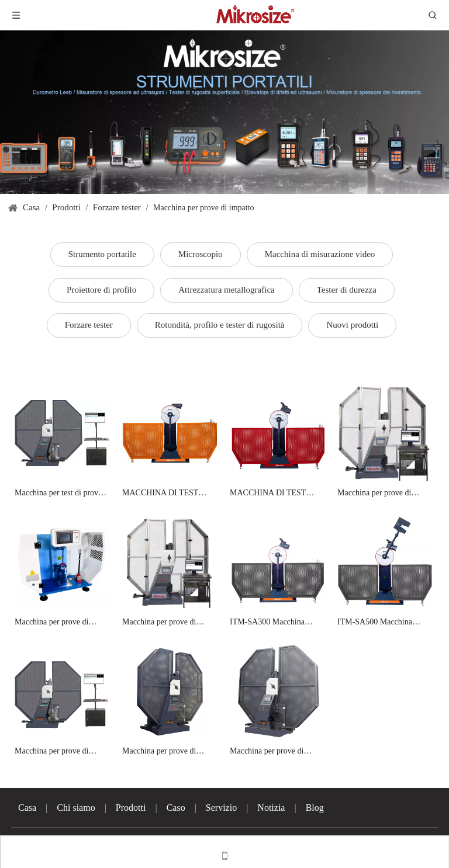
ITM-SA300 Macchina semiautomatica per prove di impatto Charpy (276, 623)
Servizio (221, 808)
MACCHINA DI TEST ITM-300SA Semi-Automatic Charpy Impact (272, 494)
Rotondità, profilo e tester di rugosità (220, 325)
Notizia (271, 808)
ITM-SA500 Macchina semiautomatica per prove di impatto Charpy (384, 623)
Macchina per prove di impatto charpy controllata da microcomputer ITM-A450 (165, 752)
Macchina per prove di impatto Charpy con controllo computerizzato (378, 494)
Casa (27, 808)
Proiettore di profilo (101, 290)
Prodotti (131, 808)
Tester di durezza (347, 290)
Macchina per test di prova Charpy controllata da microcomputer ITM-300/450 (58, 494)
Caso (176, 808)
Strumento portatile (102, 254)
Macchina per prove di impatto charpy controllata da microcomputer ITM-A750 (273, 752)
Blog (315, 808)
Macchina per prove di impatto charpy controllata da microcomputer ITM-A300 (58, 752)
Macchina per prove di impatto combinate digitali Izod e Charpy (58, 623)
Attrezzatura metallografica (226, 290)
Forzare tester (89, 325)
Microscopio (201, 254)
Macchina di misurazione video (320, 254)
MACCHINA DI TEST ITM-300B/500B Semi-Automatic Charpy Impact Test (165, 494)
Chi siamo (76, 808)
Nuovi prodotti (352, 325)
